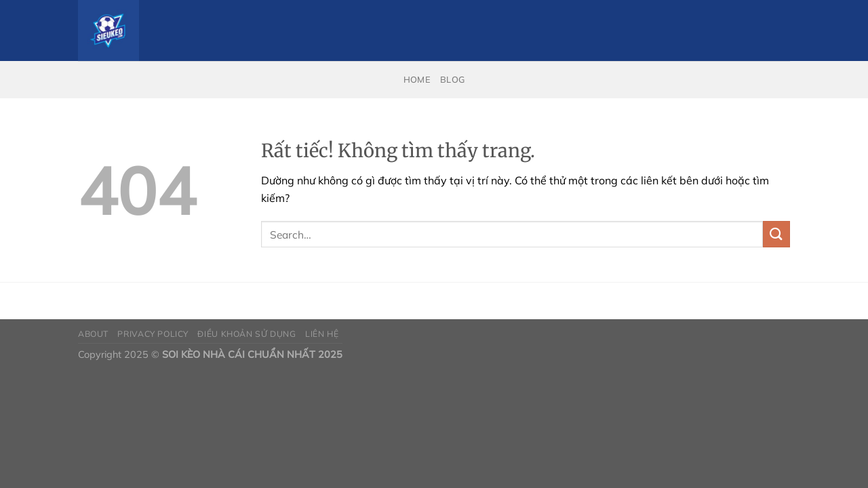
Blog (452, 79)
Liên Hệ (322, 334)
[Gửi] (776, 234)
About (93, 334)
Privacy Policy (153, 334)
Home (417, 79)
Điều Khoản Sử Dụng (246, 334)
